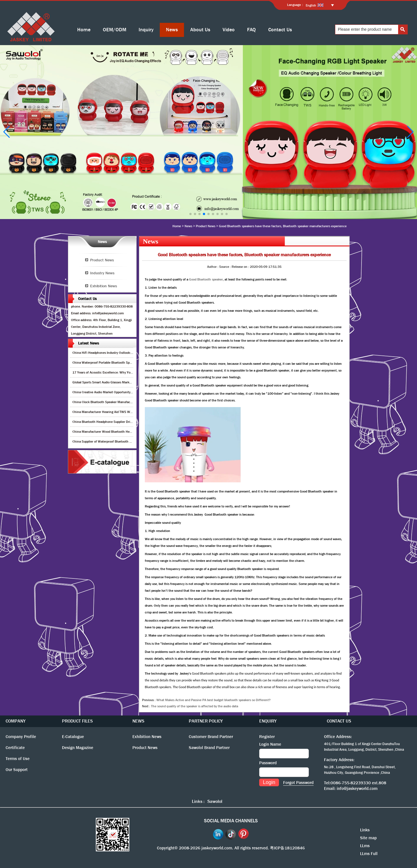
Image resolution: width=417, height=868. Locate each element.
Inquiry (146, 30)
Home (84, 30)
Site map (368, 838)
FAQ (251, 30)
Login (269, 782)
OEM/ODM (115, 30)
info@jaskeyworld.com (357, 789)
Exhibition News (104, 286)
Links (365, 830)
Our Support (17, 770)
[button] (190, 214)
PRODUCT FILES (77, 721)
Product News (206, 226)
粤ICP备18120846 (287, 848)
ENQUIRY (268, 721)
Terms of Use (18, 759)
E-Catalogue (73, 737)
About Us (200, 30)
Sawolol (215, 801)
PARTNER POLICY (206, 721)
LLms (365, 846)
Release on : (241, 267)
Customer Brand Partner (211, 737)
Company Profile (21, 737)
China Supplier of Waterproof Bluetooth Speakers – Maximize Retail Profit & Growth (132, 441)
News (172, 30)
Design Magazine (78, 748)
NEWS (138, 721)
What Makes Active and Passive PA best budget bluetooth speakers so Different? (213, 700)
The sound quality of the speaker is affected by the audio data (195, 706)
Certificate (15, 748)
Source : (225, 267)
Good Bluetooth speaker (206, 279)
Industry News (102, 273)
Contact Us (280, 30)
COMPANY (16, 721)
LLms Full (369, 854)
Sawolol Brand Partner (209, 748)
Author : (213, 267)
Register (267, 737)
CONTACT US (339, 721)
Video (229, 30)
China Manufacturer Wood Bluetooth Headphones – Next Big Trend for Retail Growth (133, 432)
